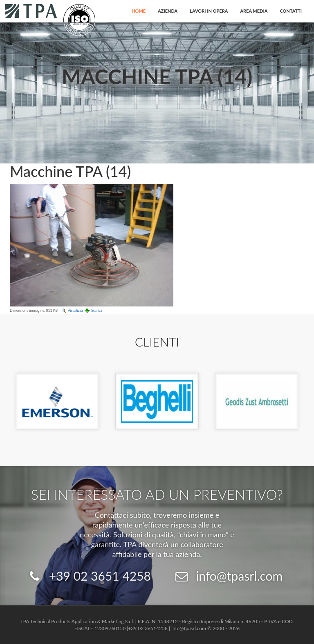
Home (139, 11)
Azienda (168, 11)
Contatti (291, 11)
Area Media (254, 11)
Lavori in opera (209, 11)
